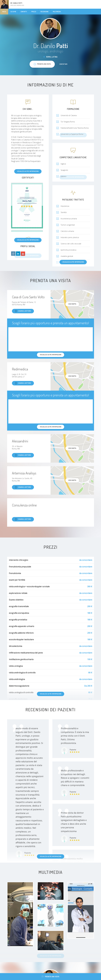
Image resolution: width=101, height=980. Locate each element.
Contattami (63, 64)
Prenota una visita (50, 977)
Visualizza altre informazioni (28, 171)
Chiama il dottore (23, 311)
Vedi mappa (72, 304)
